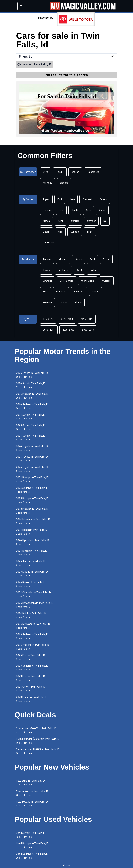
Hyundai (47, 210)
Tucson (63, 302)
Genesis (75, 232)
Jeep (72, 199)
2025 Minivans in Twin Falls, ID (33, 626)
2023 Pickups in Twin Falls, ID (32, 511)
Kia (105, 221)
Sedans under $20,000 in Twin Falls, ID (38, 751)
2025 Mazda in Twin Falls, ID (32, 574)
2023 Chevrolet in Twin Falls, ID (33, 594)
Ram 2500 (79, 292)
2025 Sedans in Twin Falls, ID (32, 636)
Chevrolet (87, 199)
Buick (60, 221)
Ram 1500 (61, 292)
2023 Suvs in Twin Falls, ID (31, 427)
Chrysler (91, 221)
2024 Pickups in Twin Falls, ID (32, 479)
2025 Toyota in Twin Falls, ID (32, 469)
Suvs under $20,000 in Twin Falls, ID (36, 730)
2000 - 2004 (88, 330)
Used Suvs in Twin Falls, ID (31, 835)
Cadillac (75, 221)
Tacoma (47, 259)
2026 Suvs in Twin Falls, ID (31, 385)
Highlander (63, 270)
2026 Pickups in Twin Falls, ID (32, 396)
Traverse (47, 302)
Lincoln (46, 232)
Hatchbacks (93, 172)
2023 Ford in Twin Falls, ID (30, 678)
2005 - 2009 (68, 330)
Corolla (46, 270)
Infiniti (90, 232)
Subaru (103, 199)
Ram (61, 210)
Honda (75, 210)
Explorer (94, 270)
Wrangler (47, 281)
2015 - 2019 (87, 319)
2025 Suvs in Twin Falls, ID (31, 438)
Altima (78, 302)
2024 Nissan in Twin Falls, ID (32, 553)
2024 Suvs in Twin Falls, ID (31, 417)
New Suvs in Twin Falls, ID (30, 783)
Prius (45, 292)
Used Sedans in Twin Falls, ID (32, 856)
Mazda (46, 221)
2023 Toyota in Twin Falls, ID (32, 459)
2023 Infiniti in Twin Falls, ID (31, 699)
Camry (79, 259)
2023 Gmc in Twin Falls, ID (31, 689)
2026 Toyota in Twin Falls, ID (32, 375)
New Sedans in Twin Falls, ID (32, 804)
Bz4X (79, 270)
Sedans (75, 172)
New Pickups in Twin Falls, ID (32, 793)
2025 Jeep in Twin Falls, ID (31, 563)
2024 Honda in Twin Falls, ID (32, 532)
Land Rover (48, 243)
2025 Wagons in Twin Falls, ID (33, 647)
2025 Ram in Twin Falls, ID (31, 584)
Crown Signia (88, 281)
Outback (106, 281)
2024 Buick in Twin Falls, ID (31, 615)
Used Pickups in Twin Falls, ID (32, 845)
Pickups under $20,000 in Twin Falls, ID (38, 741)
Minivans (48, 183)
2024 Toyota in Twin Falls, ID (32, 448)
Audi (60, 232)
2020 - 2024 (67, 319)
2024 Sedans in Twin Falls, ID (32, 490)
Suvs (46, 172)
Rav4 (92, 259)
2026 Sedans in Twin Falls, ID (32, 406)
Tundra (106, 259)
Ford (60, 199)
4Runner (63, 259)
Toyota (46, 199)
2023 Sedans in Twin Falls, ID (32, 668)
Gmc (88, 210)
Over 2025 (48, 319)
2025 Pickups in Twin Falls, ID (32, 500)
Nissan (102, 210)
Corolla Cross (67, 281)
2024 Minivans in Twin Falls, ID (33, 521)
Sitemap (66, 865)
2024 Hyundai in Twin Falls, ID (33, 542)
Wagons (64, 183)
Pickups (60, 172)
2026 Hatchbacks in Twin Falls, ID (35, 605)
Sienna (96, 292)
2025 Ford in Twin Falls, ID (30, 657)
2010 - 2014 (49, 330)
